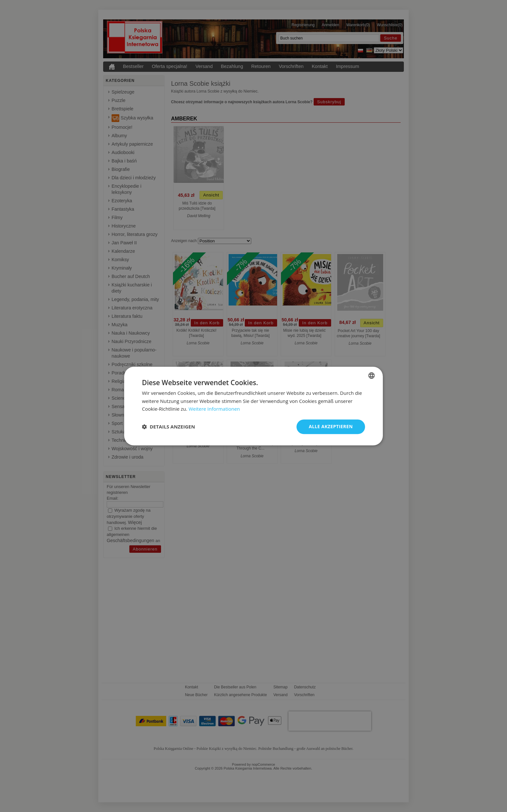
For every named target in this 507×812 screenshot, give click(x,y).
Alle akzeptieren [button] (331, 426)
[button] (168, 427)
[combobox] (372, 375)
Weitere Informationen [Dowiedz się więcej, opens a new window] (214, 409)
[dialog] (253, 406)
